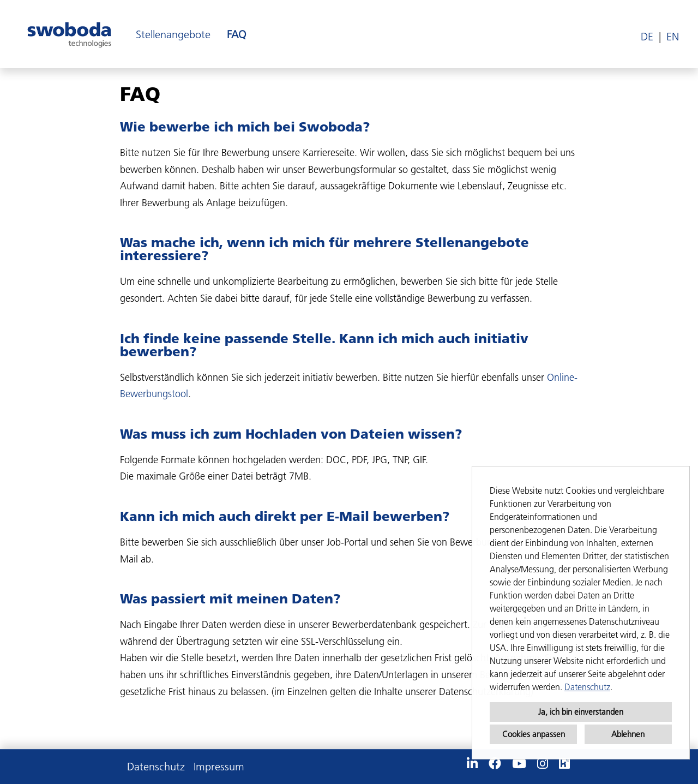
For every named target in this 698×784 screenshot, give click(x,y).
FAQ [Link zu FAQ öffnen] (236, 34)
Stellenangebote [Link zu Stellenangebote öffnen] (173, 34)
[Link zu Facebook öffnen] (495, 764)
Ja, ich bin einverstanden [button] (581, 712)
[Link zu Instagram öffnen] (543, 764)
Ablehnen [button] (628, 734)
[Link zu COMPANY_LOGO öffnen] (69, 34)
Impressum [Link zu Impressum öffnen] (219, 767)
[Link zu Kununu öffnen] (564, 764)
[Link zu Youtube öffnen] (519, 764)
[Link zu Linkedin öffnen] (472, 764)
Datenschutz (587, 687)
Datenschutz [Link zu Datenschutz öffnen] (156, 767)
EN (673, 37)
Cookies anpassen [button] (534, 734)
